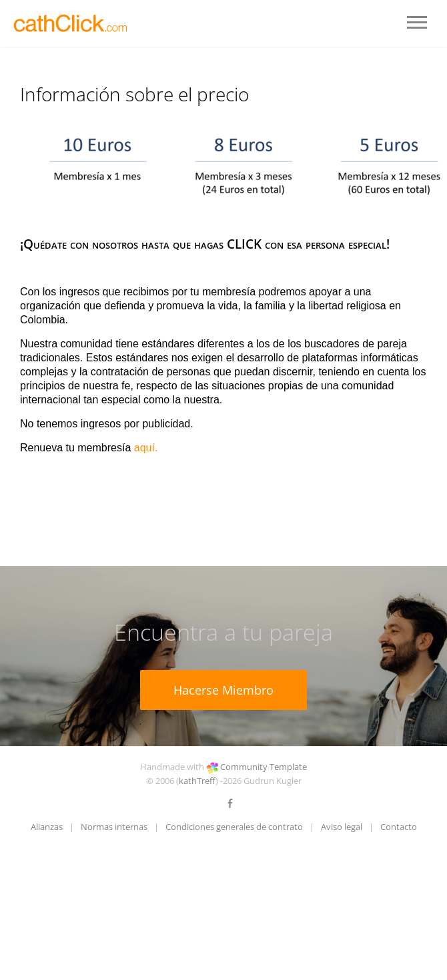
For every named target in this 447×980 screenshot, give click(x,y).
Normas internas (114, 827)
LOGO (72, 23)
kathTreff (197, 781)
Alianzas (47, 827)
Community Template (264, 767)
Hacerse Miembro (223, 690)
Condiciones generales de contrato (234, 827)
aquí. (146, 448)
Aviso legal (342, 827)
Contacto (399, 827)
